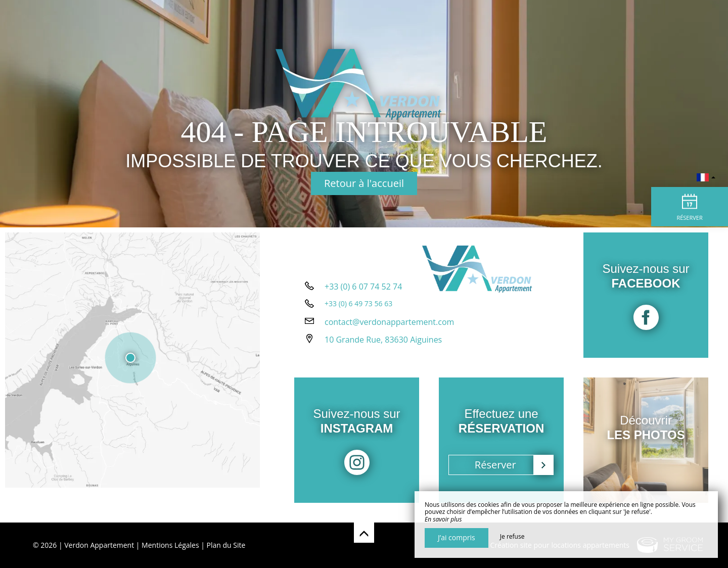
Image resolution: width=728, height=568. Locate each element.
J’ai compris (457, 537)
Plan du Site (226, 545)
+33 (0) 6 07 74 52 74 (363, 301)
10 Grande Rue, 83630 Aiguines (383, 354)
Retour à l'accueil (364, 183)
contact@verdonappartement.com (389, 337)
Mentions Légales (170, 545)
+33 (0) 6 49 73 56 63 (358, 318)
